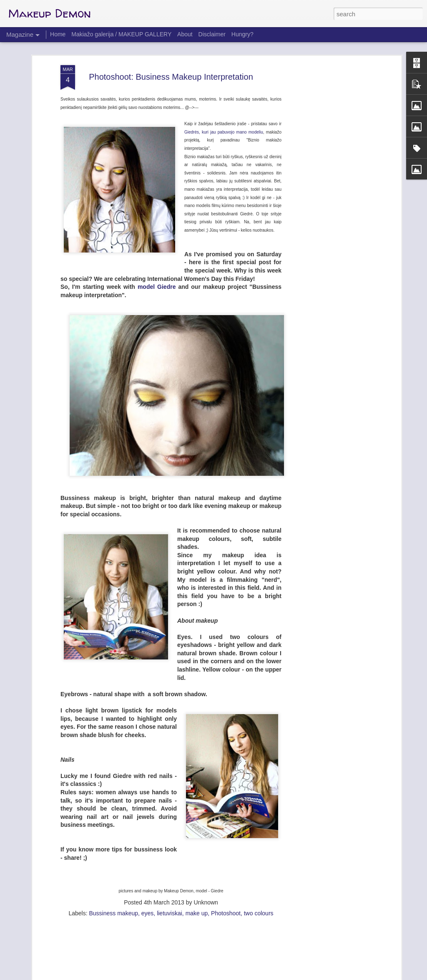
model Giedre (156, 252)
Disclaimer (212, 34)
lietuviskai (170, 878)
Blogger (240, 975)
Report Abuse (264, 975)
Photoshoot (226, 878)
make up (197, 878)
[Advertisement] (327, 162)
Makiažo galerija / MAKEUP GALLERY (121, 34)
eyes (148, 878)
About (185, 34)
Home (58, 34)
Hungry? (242, 34)
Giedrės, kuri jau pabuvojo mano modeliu (224, 97)
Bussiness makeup (113, 878)
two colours (259, 878)
